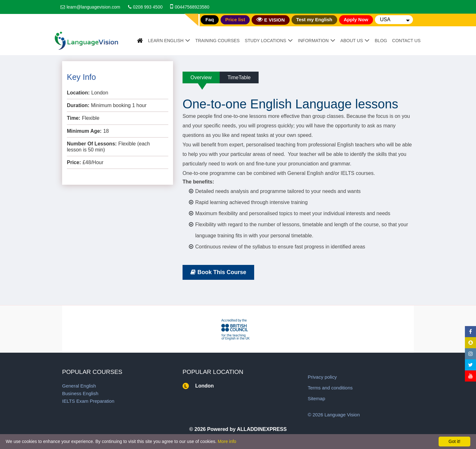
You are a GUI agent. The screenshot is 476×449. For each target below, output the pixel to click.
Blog (381, 41)
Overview (201, 77)
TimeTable (239, 77)
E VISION (270, 19)
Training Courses (217, 41)
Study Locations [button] (265, 41)
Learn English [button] (166, 41)
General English (79, 386)
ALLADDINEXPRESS (262, 429)
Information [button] (313, 41)
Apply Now (356, 19)
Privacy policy (322, 377)
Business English (80, 393)
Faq (210, 19)
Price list (235, 19)
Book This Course (218, 272)
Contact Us (406, 41)
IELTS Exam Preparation (88, 401)
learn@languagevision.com (93, 7)
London (205, 386)
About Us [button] (352, 41)
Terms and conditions (330, 388)
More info (227, 441)
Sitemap (316, 398)
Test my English (314, 19)
